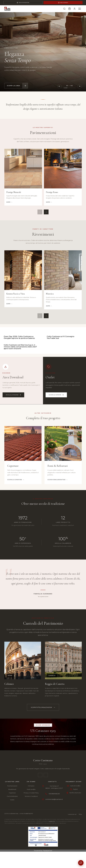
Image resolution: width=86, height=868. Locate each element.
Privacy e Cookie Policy (31, 838)
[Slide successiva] (80, 86)
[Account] (75, 9)
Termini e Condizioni (31, 842)
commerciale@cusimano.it (54, 845)
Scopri (8, 202)
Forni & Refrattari (12, 842)
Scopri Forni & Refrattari (57, 525)
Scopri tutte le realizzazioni (41, 753)
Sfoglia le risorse (13, 440)
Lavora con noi (72, 860)
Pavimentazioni (12, 832)
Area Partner (63, 3)
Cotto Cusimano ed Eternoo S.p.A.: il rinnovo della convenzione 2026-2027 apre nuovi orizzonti (20, 392)
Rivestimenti (12, 835)
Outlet (12, 845)
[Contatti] (81, 863)
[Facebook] (40, 821)
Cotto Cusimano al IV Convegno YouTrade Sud (60, 360)
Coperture (12, 838)
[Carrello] (69, 9)
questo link (52, 867)
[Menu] (80, 9)
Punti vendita (31, 835)
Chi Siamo (31, 832)
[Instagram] (46, 821)
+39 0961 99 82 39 (54, 839)
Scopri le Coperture (16, 525)
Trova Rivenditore (23, 3)
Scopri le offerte (56, 440)
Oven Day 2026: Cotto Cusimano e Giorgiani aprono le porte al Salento (19, 360)
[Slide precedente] (59, 86)
